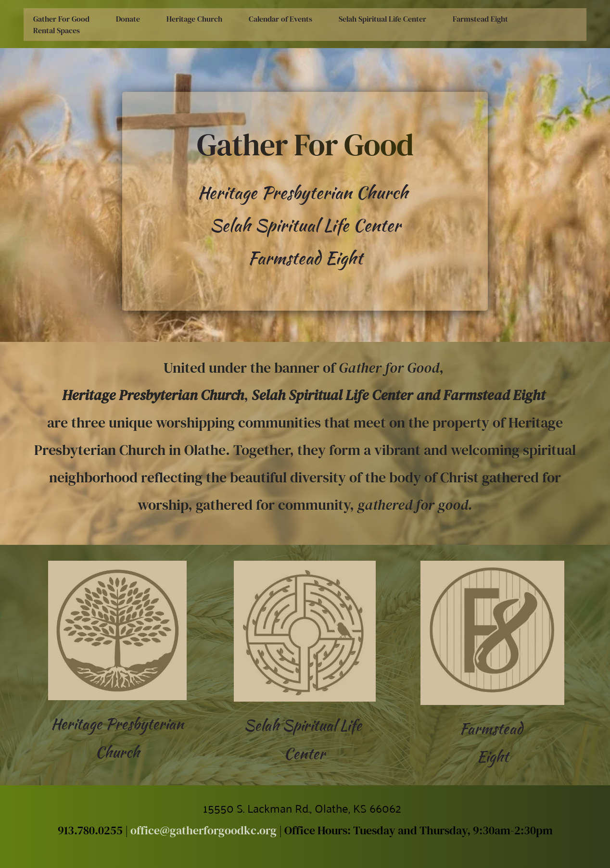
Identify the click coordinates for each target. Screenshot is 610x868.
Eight (493, 756)
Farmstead (493, 728)
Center (305, 753)
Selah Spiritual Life (305, 725)
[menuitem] (61, 19)
